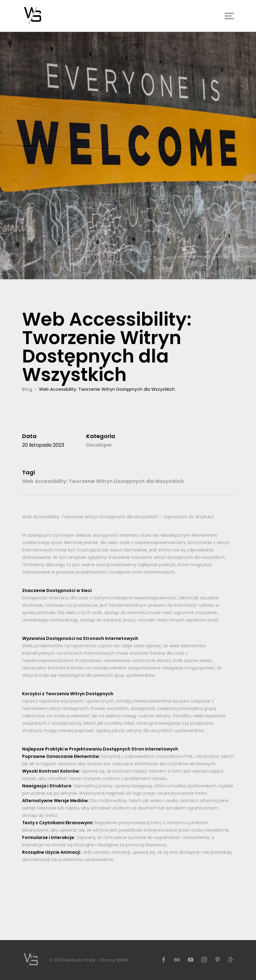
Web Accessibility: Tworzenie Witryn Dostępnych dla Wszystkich (103, 481)
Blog (27, 389)
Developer (99, 445)
